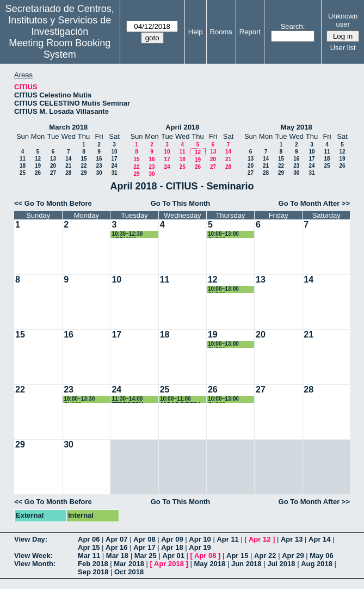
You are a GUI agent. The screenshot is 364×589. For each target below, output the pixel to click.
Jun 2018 (246, 564)
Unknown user (343, 20)
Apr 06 (89, 539)
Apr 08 (144, 539)
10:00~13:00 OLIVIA (223, 234)
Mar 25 (146, 556)
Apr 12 (260, 539)
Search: (293, 26)
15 (84, 159)
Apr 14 (319, 539)
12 (38, 159)
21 (68, 166)
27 (53, 173)
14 (68, 159)
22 (84, 166)
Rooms (221, 32)
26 (38, 173)
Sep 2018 (93, 572)
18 (23, 166)
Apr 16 (116, 547)
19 (38, 166)
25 (23, 173)
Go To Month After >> (314, 203)
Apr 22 (265, 556)
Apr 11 (227, 539)
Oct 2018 (129, 572)
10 (114, 152)
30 (99, 173)
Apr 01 (173, 556)
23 (99, 166)
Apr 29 (293, 556)
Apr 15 (89, 547)
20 (53, 166)
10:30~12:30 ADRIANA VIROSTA (127, 234)
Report (250, 32)
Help (196, 32)
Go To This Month (181, 203)
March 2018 (68, 127)
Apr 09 (172, 539)
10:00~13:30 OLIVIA (79, 399)
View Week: (33, 556)
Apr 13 (292, 539)
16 (99, 159)
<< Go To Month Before (53, 203)
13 (53, 159)
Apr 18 (172, 547)
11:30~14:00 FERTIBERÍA (128, 399)
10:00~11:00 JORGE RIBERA (181, 399)
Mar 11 (89, 556)
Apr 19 (200, 547)
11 (23, 159)
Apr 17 (144, 547)
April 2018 (182, 127)
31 (114, 173)
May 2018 (297, 127)
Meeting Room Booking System (60, 49)
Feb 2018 (93, 564)
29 (84, 173)
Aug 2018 (317, 564)
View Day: (31, 539)
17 (114, 159)
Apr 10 (200, 539)
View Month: (35, 564)
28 (68, 173)
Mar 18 (117, 556)
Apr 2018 (169, 564)
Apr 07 (116, 539)
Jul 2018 (281, 564)
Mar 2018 (129, 564)
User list (343, 48)
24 (114, 166)
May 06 (321, 556)
